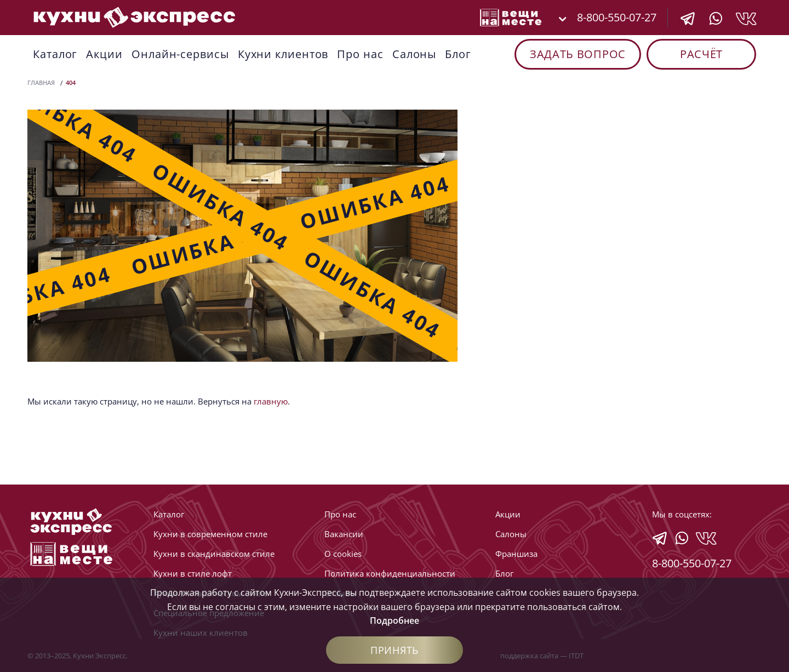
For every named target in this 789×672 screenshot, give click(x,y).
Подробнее (395, 620)
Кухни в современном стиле (210, 534)
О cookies (343, 554)
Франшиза (516, 554)
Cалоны (414, 54)
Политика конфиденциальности (390, 573)
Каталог (55, 54)
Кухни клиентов (283, 54)
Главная (41, 82)
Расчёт (701, 54)
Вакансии (344, 534)
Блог (458, 54)
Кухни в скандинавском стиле (214, 554)
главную (271, 401)
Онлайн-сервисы (180, 54)
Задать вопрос (578, 54)
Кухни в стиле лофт (193, 573)
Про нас (360, 54)
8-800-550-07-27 (617, 17)
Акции (104, 54)
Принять (395, 650)
